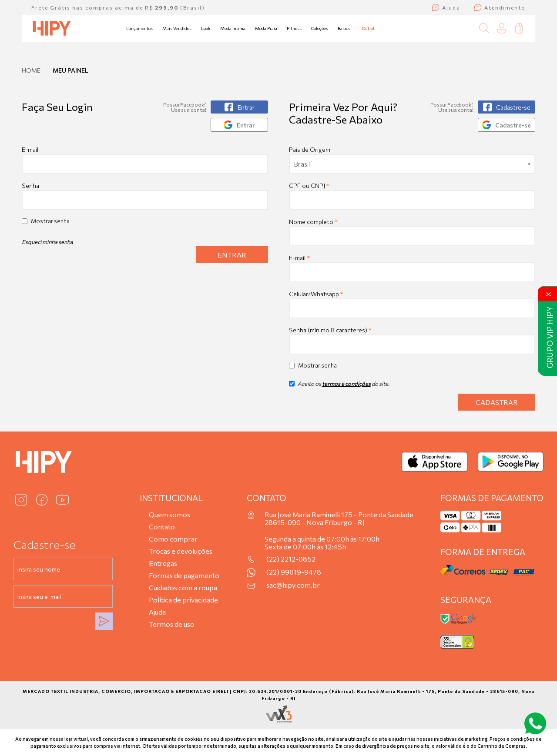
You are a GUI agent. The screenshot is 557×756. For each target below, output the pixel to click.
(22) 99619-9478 (294, 572)
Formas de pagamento (184, 575)
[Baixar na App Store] (435, 462)
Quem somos (169, 514)
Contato (162, 527)
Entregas (163, 563)
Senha (30, 186)
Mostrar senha (50, 221)
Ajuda (157, 612)
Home (31, 70)
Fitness (294, 28)
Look (206, 28)
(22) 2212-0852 (291, 559)
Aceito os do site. (339, 387)
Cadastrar (497, 402)
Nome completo (313, 222)
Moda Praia (266, 28)
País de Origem (310, 149)
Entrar (232, 255)
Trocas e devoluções (181, 551)
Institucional (171, 498)
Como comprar (173, 539)
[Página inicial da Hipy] (52, 28)
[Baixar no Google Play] (511, 462)
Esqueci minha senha (47, 242)
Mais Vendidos (177, 28)
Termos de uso (172, 624)
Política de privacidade (183, 600)
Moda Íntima (233, 28)
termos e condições (346, 384)
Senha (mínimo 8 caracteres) (330, 330)
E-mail (145, 160)
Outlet (368, 28)
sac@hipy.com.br (293, 585)
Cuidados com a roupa (183, 587)
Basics (344, 28)
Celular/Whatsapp (316, 294)
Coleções (320, 28)
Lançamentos (139, 28)
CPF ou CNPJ (309, 186)
